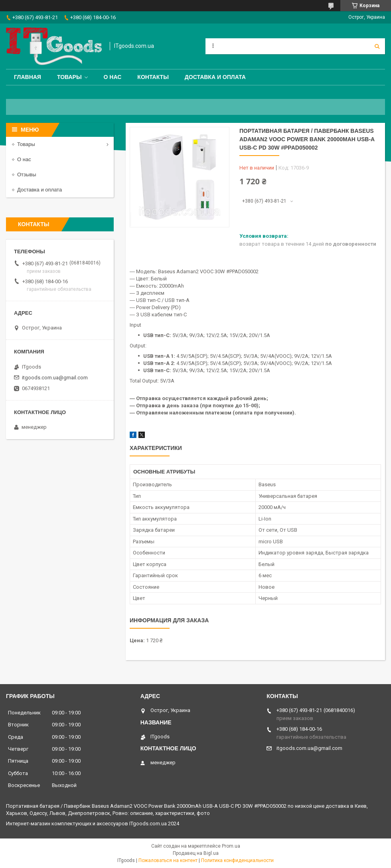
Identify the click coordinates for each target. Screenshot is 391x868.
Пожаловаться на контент (168, 860)
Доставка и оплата (215, 77)
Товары (69, 77)
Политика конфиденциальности (237, 860)
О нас (113, 77)
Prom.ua (231, 846)
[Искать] (377, 46)
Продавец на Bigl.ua (196, 853)
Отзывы (27, 175)
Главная (28, 77)
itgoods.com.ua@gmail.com (55, 378)
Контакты (153, 77)
